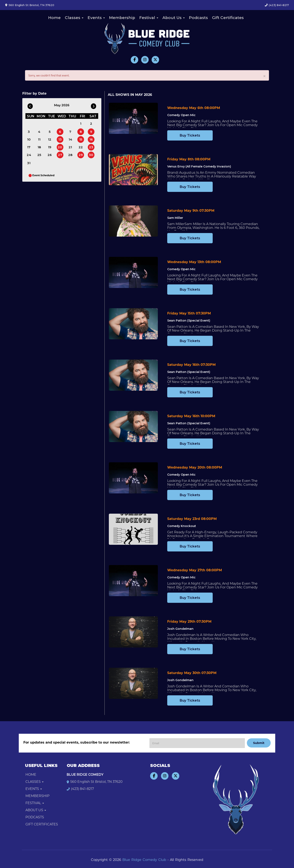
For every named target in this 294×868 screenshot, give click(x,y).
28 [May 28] (70, 155)
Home (54, 18)
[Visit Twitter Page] (155, 60)
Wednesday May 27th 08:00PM (195, 570)
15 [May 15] (81, 139)
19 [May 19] (50, 147)
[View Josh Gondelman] (133, 632)
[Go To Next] (94, 105)
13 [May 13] (60, 139)
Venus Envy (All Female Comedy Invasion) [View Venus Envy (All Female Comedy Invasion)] (199, 166)
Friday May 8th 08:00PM (189, 159)
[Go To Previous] (30, 105)
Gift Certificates (228, 18)
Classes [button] (74, 18)
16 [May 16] (91, 139)
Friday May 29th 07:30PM (189, 622)
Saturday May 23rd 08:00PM (192, 519)
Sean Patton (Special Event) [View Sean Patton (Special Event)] (189, 321)
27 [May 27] (60, 155)
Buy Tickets (190, 135)
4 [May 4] (39, 132)
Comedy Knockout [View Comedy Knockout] (182, 526)
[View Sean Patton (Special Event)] (133, 324)
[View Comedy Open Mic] (133, 118)
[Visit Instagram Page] (145, 60)
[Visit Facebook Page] (134, 60)
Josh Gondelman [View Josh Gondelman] (180, 629)
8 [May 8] (81, 132)
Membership (122, 18)
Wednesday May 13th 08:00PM (194, 262)
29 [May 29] (81, 155)
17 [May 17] (29, 147)
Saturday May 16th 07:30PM (191, 365)
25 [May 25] (39, 155)
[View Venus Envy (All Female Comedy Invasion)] (133, 170)
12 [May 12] (50, 139)
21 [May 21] (70, 147)
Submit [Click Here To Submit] (259, 743)
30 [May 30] (91, 155)
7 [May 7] (70, 132)
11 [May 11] (39, 139)
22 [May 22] (81, 147)
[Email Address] (197, 743)
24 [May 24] (29, 155)
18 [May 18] (39, 147)
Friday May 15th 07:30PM (189, 313)
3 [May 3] (29, 132)
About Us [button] (174, 18)
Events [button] (96, 18)
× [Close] (264, 76)
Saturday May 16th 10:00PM (191, 416)
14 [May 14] (70, 139)
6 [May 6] (60, 132)
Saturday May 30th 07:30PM (192, 673)
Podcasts (198, 18)
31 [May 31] (29, 163)
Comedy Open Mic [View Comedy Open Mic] (181, 115)
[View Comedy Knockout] (133, 529)
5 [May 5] (50, 132)
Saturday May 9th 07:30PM (191, 211)
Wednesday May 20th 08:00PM (195, 467)
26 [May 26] (50, 155)
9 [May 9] (91, 132)
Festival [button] (149, 18)
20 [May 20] (60, 147)
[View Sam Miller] (133, 221)
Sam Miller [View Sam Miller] (175, 218)
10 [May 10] (29, 139)
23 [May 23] (91, 147)
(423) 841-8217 (279, 5)
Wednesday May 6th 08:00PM (194, 108)
